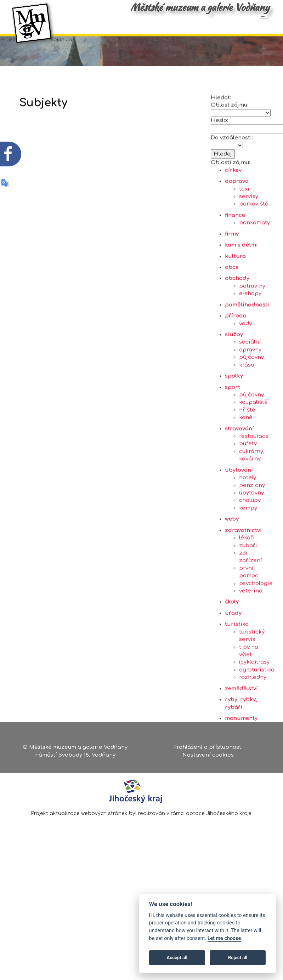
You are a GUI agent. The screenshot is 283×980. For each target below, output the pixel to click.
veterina (251, 626)
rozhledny (253, 713)
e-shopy (250, 329)
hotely (248, 512)
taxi (244, 224)
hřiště (247, 445)
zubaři (248, 580)
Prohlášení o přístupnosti (208, 750)
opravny (250, 385)
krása (247, 400)
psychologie (256, 618)
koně (246, 452)
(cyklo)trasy (254, 697)
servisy (249, 231)
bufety (248, 479)
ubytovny (251, 528)
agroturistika (257, 705)
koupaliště (253, 437)
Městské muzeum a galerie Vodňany (200, 7)
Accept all (177, 958)
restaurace (254, 471)
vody (245, 358)
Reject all (238, 958)
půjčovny (251, 392)
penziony (252, 520)
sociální (250, 377)
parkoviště (254, 239)
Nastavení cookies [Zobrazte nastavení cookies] (208, 757)
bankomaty (254, 258)
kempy (248, 543)
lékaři (247, 573)
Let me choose (224, 938)
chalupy (250, 535)
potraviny (252, 321)
